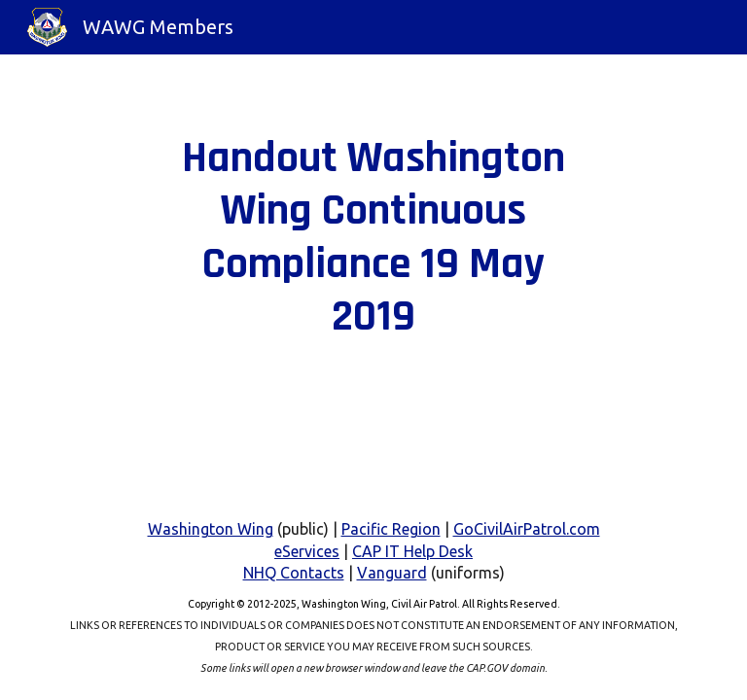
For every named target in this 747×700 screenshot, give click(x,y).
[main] (374, 238)
